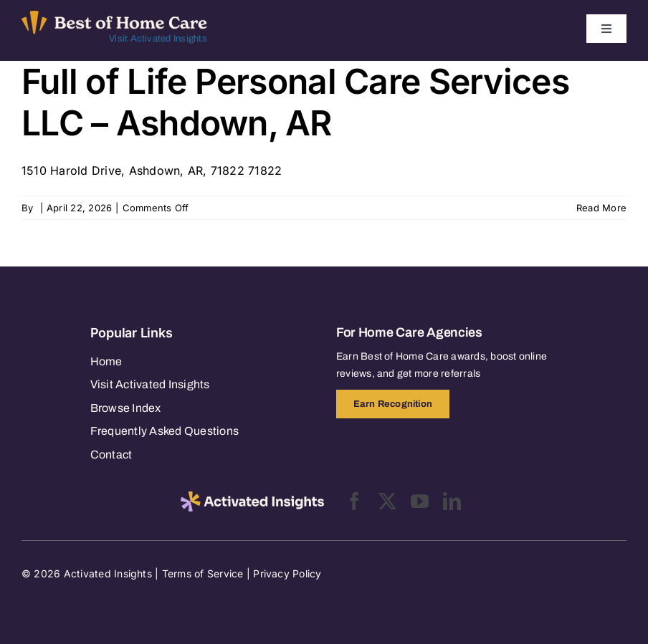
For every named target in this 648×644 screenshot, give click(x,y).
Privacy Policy (287, 573)
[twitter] (387, 501)
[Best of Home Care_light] (114, 16)
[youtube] (420, 501)
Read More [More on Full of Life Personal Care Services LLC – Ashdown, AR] (601, 208)
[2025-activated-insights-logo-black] (252, 497)
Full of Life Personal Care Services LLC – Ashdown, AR (295, 102)
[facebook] (354, 501)
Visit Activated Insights (158, 39)
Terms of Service (203, 573)
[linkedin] (452, 501)
